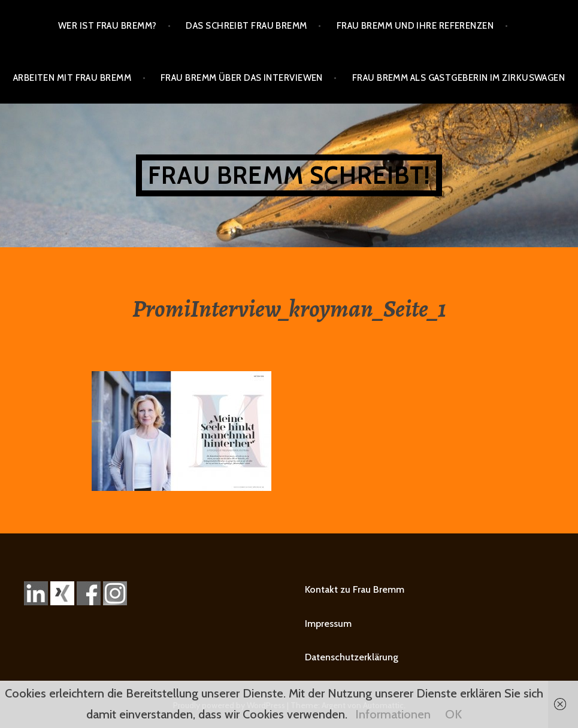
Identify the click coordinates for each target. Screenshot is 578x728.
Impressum (328, 624)
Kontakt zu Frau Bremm (355, 589)
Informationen (393, 714)
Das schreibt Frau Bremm (246, 26)
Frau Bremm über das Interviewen (242, 78)
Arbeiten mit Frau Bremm (72, 78)
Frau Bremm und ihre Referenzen (415, 26)
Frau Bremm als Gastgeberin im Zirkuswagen (459, 78)
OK (453, 714)
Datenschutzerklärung (352, 657)
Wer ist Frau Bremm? (108, 26)
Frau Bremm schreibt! (289, 175)
